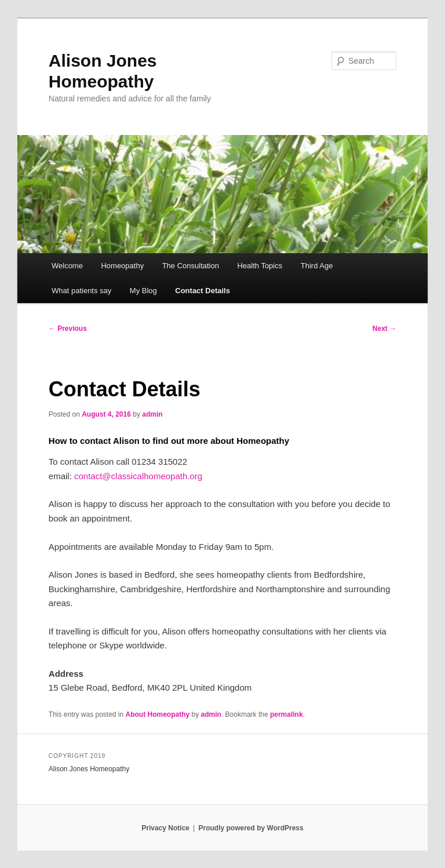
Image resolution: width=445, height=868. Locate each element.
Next (384, 329)
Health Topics (260, 266)
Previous (68, 329)
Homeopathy (122, 266)
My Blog (143, 291)
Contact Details (203, 291)
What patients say (81, 291)
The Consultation (191, 266)
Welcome (67, 266)
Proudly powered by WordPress (251, 828)
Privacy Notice (165, 828)
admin (152, 414)
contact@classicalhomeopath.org (138, 476)
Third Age (317, 266)
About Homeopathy (158, 714)
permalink (287, 714)
